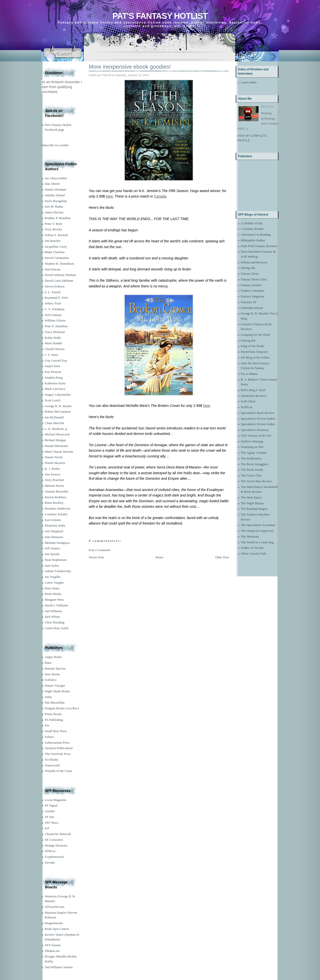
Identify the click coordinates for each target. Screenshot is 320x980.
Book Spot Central (57, 929)
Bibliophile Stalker (253, 240)
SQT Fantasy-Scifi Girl (256, 436)
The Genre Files (251, 475)
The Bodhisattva (251, 458)
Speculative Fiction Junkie (258, 419)
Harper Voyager (55, 685)
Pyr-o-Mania (249, 374)
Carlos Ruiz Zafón (57, 628)
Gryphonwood (54, 857)
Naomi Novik (54, 457)
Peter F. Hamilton (56, 326)
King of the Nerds (252, 346)
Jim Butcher (53, 241)
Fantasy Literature (253, 291)
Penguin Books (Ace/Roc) (62, 708)
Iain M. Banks (54, 206)
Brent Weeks (53, 594)
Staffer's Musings (252, 441)
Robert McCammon (58, 412)
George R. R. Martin (58, 406)
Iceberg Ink (248, 340)
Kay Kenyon (53, 372)
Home (159, 557)
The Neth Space (251, 497)
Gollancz (51, 680)
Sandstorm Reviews (254, 396)
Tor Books (51, 760)
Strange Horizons (56, 845)
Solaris (49, 737)
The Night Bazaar (252, 503)
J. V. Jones (51, 355)
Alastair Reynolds (56, 491)
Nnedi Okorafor (55, 463)
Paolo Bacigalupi (56, 201)
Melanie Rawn (54, 486)
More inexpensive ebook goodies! (130, 67)
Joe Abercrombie (56, 178)
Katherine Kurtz (55, 383)
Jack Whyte (52, 617)
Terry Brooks (53, 229)
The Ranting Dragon (254, 509)
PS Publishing (54, 720)
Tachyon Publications (59, 748)
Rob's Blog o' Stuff (253, 390)
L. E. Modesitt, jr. (56, 429)
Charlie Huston (55, 349)
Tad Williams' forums (59, 967)
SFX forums (53, 945)
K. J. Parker (52, 469)
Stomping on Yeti (252, 447)
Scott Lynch (52, 400)
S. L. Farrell (53, 292)
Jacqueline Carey (56, 247)
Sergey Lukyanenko (58, 394)
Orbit (48, 697)
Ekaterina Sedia (55, 525)
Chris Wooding (55, 622)
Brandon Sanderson (57, 508)
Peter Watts (52, 588)
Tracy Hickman (55, 332)
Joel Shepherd (54, 531)
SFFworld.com (54, 907)
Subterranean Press (57, 743)
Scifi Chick (248, 401)
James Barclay (54, 212)
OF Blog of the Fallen (255, 357)
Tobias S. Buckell (56, 235)
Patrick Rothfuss (55, 497)
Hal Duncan (52, 269)
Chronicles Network (58, 834)
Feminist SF (249, 302)
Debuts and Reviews (254, 262)
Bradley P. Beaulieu (58, 218)
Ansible (50, 811)
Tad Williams (53, 611)
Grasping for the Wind (255, 335)
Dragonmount (54, 923)
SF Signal (51, 805)
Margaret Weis (54, 600)
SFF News (52, 823)
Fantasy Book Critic (254, 279)
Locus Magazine (55, 800)
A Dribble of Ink (251, 223)
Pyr (47, 725)
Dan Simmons (54, 537)
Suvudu (50, 862)
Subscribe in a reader (55, 145)
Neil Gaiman (53, 315)
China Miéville (54, 423)
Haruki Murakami (56, 446)
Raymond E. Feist (56, 298)
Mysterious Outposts (254, 352)
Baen (48, 663)
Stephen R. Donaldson (59, 264)
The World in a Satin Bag (257, 542)
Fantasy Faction (251, 285)
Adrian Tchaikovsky (58, 571)
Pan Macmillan (55, 702)
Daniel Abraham (55, 189)
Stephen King (54, 377)
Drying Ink (248, 268)
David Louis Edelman (59, 281)
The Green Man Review (256, 481)
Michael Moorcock (57, 434)
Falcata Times (250, 274)
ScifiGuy (247, 407)
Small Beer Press (56, 731)
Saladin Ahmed (55, 195)
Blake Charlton (55, 252)
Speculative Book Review (258, 413)
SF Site (49, 817)
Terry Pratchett (54, 480)
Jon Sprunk (52, 554)
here (109, 196)
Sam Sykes (52, 565)
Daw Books (52, 674)
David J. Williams (56, 605)
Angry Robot (53, 657)
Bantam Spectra (55, 668)
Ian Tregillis (53, 577)
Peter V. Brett (53, 224)
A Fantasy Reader (252, 229)
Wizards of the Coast (58, 771)
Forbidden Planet (252, 308)
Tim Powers (53, 474)
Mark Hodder (53, 343)
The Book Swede (252, 470)
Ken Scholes (53, 520)
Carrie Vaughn (54, 583)
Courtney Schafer (56, 514)
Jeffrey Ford (53, 303)
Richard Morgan (55, 440)
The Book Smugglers (255, 464)
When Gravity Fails (254, 553)
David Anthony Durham (60, 275)
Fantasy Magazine (253, 296)
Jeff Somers (52, 548)
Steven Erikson (55, 286)
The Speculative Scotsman (258, 525)
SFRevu (50, 851)
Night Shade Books (57, 691)
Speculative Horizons (255, 430)
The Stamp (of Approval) (257, 531)
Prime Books (53, 714)
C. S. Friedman (55, 309)
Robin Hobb (53, 338)
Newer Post (96, 557)
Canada (160, 196)
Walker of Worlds (252, 548)
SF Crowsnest (54, 840)
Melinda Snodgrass (57, 543)
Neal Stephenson (56, 560)
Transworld (52, 765)
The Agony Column (254, 453)
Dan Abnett (52, 184)
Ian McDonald (54, 417)
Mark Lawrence (55, 389)
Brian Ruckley (54, 503)
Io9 (47, 828)
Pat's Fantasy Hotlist (160, 16)
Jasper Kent (52, 366)
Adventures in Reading (256, 234)
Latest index (249, 82)
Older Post (222, 557)
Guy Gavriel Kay (56, 360)
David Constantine (57, 258)
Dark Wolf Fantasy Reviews (259, 246)
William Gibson (55, 320)
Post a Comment (99, 550)
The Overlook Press (58, 754)
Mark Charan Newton (59, 452)
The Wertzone (250, 536)
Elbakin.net (52, 951)
